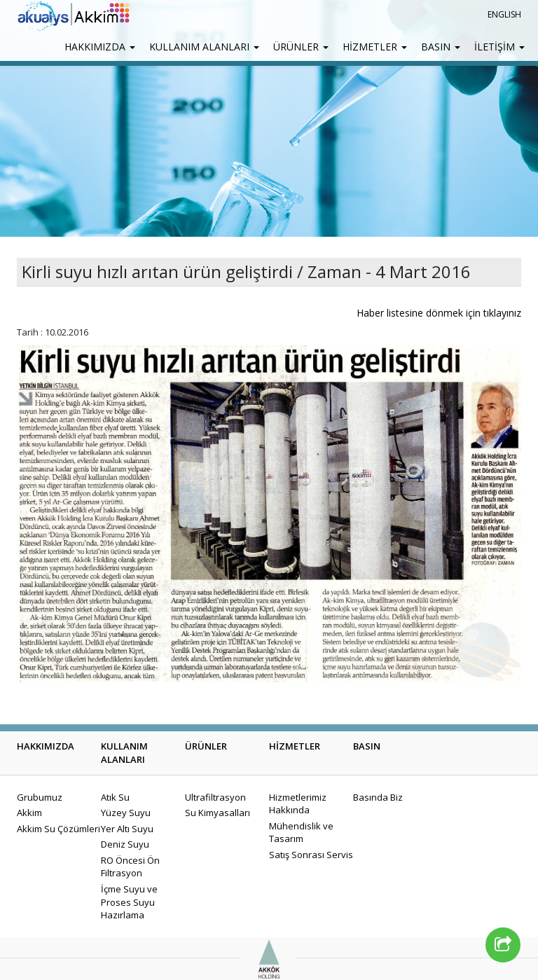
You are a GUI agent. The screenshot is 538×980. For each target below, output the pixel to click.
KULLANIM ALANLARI (204, 47)
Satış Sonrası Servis (311, 855)
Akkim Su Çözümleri (58, 829)
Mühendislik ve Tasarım (301, 833)
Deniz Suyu (125, 844)
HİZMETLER (375, 47)
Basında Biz (378, 797)
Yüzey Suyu (126, 813)
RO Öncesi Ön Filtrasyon (130, 867)
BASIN (441, 47)
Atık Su (115, 797)
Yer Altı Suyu (127, 829)
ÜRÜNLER (301, 47)
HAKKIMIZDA (100, 47)
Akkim (29, 813)
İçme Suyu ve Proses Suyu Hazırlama (129, 902)
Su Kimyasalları (218, 813)
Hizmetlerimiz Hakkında (298, 804)
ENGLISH (504, 14)
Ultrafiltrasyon (215, 797)
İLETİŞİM (499, 47)
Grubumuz (40, 797)
